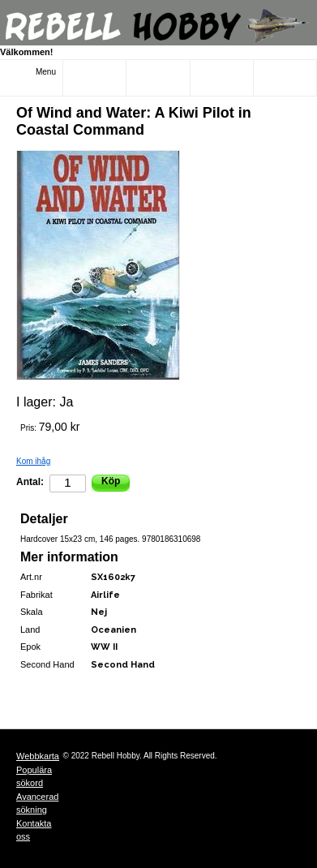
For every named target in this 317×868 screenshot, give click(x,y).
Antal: (30, 482)
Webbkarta (38, 756)
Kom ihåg (33, 461)
